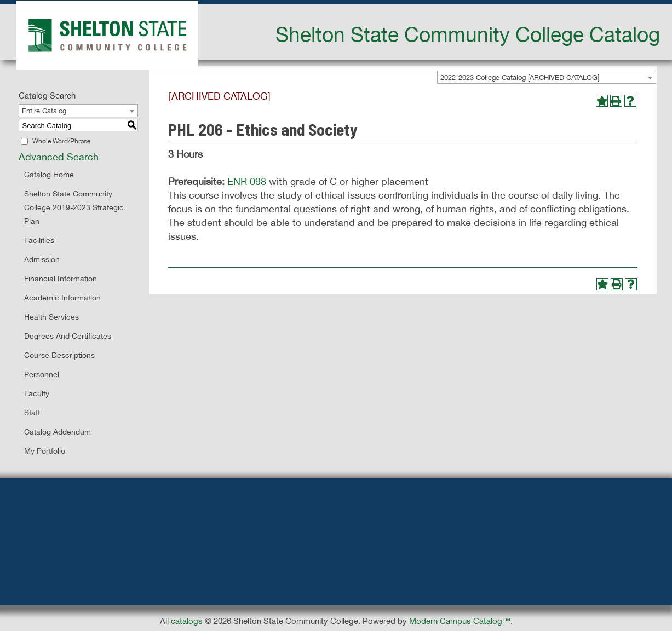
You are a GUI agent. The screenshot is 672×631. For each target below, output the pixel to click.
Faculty (37, 393)
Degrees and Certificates (68, 336)
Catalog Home (49, 175)
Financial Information (61, 279)
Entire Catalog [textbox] (44, 111)
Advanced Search (59, 157)
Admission (42, 259)
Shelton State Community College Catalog (468, 34)
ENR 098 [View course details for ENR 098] (247, 181)
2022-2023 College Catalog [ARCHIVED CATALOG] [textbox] (520, 77)
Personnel (42, 374)
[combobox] (547, 77)
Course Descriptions (59, 355)
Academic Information (62, 298)
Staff (32, 413)
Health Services (51, 317)
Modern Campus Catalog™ (460, 621)
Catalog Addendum (58, 432)
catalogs (187, 621)
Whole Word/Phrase (61, 141)
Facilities (39, 240)
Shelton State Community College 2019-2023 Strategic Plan (74, 207)
